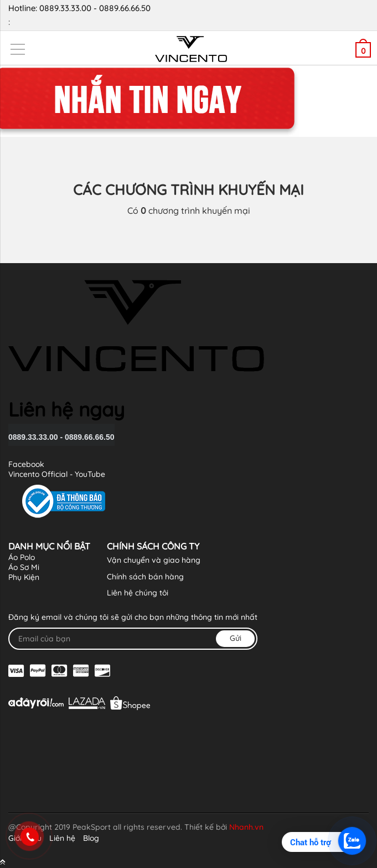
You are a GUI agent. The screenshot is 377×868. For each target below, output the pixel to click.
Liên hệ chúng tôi (138, 593)
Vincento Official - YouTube (57, 474)
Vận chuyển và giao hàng (154, 560)
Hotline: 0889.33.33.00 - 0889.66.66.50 (184, 16)
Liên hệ (62, 838)
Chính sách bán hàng (145, 577)
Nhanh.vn (246, 827)
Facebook (26, 464)
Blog (91, 838)
